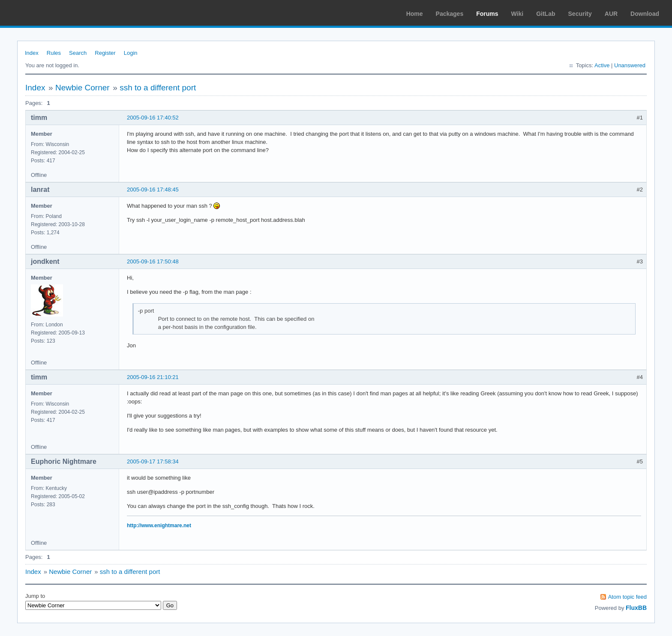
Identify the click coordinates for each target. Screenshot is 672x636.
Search (78, 53)
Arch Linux (47, 13)
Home (415, 14)
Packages (450, 14)
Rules (54, 53)
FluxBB (636, 608)
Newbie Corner (82, 88)
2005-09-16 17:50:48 (153, 261)
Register (105, 53)
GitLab (546, 14)
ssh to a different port (158, 88)
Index (32, 53)
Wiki (517, 14)
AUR (611, 14)
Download (645, 14)
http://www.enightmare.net (159, 526)
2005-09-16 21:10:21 (153, 377)
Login (131, 53)
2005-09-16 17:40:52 (153, 118)
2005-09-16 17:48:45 (153, 190)
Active (602, 65)
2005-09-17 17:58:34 (153, 461)
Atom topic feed (627, 597)
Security (580, 14)
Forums (487, 14)
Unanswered (630, 65)
